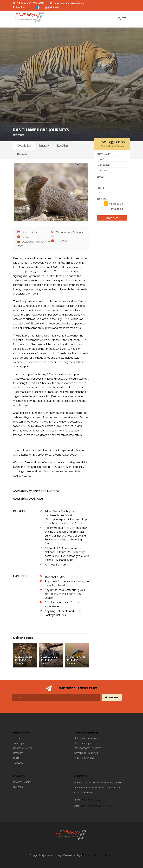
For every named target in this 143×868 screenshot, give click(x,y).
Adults (101, 199)
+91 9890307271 (92, 800)
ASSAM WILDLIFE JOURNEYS (76, 659)
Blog (16, 758)
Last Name (103, 166)
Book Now (112, 218)
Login (54, 7)
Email (100, 177)
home (16, 738)
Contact (18, 763)
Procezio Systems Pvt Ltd (98, 855)
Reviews (22, 154)
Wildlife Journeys (84, 758)
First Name (103, 154)
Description (24, 146)
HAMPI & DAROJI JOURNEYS (49, 659)
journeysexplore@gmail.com (67, 3)
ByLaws (18, 787)
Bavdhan (19, 7)
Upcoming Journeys (86, 738)
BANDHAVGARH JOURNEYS (23, 659)
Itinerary (44, 146)
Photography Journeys (88, 748)
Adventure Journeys (86, 753)
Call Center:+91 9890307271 (29, 3)
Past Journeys (82, 743)
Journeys (18, 743)
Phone (101, 188)
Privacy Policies (22, 782)
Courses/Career (23, 748)
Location (62, 146)
